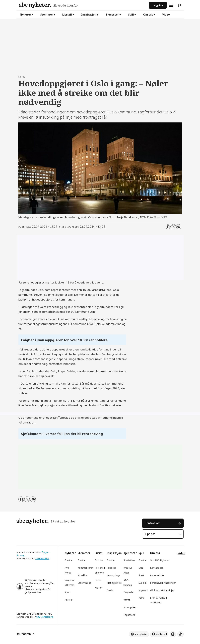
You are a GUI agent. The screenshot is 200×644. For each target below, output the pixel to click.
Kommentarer (85, 568)
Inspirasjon (89, 15)
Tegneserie (129, 615)
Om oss (148, 15)
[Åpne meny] (171, 5)
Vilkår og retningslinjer (162, 590)
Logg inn (158, 5)
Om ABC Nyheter (159, 560)
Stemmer (47, 15)
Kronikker (83, 575)
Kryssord (143, 590)
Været (127, 600)
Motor (98, 588)
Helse (98, 580)
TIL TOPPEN (24, 634)
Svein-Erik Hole (42, 559)
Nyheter (25, 15)
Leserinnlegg (84, 583)
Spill (131, 15)
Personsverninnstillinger (163, 583)
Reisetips (112, 568)
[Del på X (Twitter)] (173, 227)
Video (166, 15)
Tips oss (150, 534)
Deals (110, 590)
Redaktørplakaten (38, 583)
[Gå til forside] (83, 5)
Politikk (68, 600)
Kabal (142, 598)
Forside (69, 560)
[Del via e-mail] (179, 227)
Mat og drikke (114, 583)
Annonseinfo (157, 575)
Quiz (141, 568)
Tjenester (112, 15)
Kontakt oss (153, 523)
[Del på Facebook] (168, 227)
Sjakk (141, 575)
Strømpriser (130, 607)
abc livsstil (161, 634)
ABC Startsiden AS (45, 617)
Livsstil (67, 15)
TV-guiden (129, 592)
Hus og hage (113, 575)
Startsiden (129, 560)
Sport (68, 592)
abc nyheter (141, 634)
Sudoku (143, 583)
